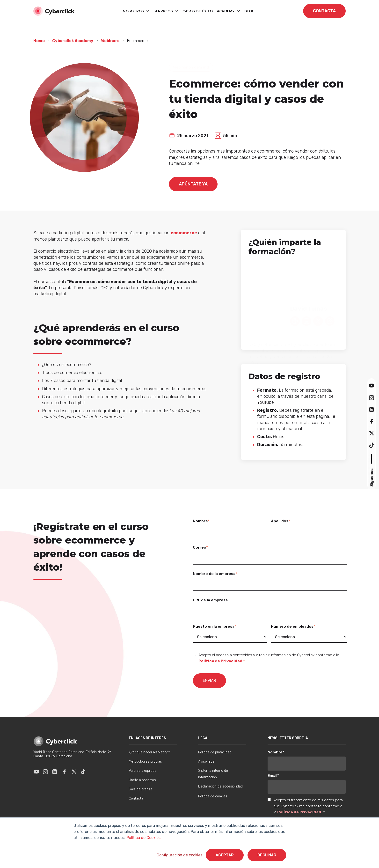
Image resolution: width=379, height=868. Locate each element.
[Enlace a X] (74, 772)
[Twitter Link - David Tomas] (318, 320)
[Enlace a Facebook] (64, 772)
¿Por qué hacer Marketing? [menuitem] (149, 752)
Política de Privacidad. (300, 812)
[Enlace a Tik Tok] (83, 772)
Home (39, 41)
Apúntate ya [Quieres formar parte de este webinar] (193, 184)
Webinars (110, 41)
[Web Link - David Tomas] (295, 320)
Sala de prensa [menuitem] (141, 789)
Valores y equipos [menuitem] (143, 771)
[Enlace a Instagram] (45, 772)
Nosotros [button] (134, 11)
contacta (324, 11)
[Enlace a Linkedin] (55, 772)
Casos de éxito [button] (198, 11)
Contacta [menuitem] (136, 798)
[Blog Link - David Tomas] (330, 320)
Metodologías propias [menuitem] (145, 761)
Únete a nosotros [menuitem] (142, 780)
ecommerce (184, 233)
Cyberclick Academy (73, 41)
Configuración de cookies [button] (179, 855)
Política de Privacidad (220, 661)
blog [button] (250, 11)
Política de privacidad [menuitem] (215, 752)
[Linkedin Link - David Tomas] (306, 320)
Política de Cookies (143, 838)
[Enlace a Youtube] (36, 772)
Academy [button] (226, 11)
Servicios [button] (164, 11)
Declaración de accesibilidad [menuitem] (220, 786)
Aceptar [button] (225, 855)
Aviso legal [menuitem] (207, 761)
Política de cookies (213, 796)
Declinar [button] (267, 855)
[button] (372, 386)
